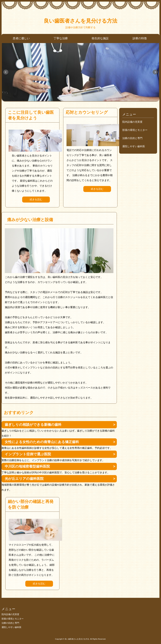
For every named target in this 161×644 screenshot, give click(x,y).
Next (155, 72)
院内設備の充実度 (132, 122)
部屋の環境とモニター (135, 130)
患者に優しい (21, 38)
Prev (6, 72)
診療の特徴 (140, 38)
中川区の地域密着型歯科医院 (27, 466)
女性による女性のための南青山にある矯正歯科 (42, 442)
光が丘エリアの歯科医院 (24, 479)
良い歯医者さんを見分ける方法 (80, 21)
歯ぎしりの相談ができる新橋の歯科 (33, 425)
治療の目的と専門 (132, 138)
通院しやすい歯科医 (134, 146)
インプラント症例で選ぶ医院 (28, 454)
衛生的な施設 (100, 38)
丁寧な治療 (61, 38)
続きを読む (36, 199)
